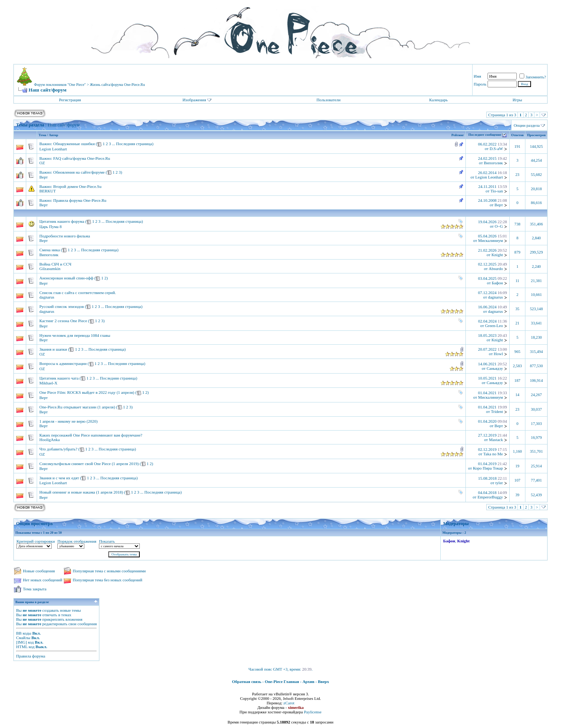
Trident (497, 411)
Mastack (496, 440)
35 (517, 309)
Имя (477, 76)
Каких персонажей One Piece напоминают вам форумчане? (91, 435)
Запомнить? (533, 77)
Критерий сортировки (36, 541)
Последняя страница (134, 144)
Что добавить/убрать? (58, 449)
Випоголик (493, 163)
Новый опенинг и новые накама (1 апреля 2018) (81, 492)
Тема (42, 135)
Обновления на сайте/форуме (79, 172)
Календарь (438, 100)
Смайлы (23, 638)
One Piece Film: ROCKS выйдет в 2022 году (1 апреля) (87, 392)
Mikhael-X (48, 383)
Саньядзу (495, 368)
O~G (499, 226)
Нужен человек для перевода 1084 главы (75, 335)
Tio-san (497, 191)
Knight (497, 255)
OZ (42, 163)
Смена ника (50, 250)
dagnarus (47, 297)
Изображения (194, 100)
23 (517, 175)
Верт (43, 177)
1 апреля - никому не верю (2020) (68, 421)
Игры (517, 100)
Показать (107, 541)
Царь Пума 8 (50, 227)
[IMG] (22, 642)
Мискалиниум (491, 240)
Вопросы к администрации (63, 363)
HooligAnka (49, 440)
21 (517, 323)
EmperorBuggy (490, 497)
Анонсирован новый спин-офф (66, 278)
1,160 (518, 451)
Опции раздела (527, 125)
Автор (53, 135)
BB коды (24, 633)
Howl (498, 354)
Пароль (480, 84)
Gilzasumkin (50, 269)
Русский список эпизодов (62, 306)
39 (517, 495)
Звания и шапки (53, 349)
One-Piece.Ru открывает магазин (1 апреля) (77, 407)
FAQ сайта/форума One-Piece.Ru (82, 158)
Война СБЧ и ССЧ (55, 264)
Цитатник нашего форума (62, 221)
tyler (499, 483)
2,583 (518, 366)
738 (518, 224)
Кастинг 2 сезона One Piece (63, 321)
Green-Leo (494, 326)
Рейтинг (458, 135)
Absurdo (496, 269)
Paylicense (313, 712)
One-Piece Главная (282, 681)
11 (517, 281)
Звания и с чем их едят (59, 478)
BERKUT (48, 191)
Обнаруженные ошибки (74, 144)
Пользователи (328, 100)
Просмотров (536, 135)
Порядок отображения (77, 541)
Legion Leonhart (53, 149)
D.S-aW (496, 149)
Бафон (497, 283)
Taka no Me (493, 454)
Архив (308, 681)
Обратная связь (247, 681)
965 (518, 352)
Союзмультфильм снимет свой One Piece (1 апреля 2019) (89, 464)
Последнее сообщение (485, 135)
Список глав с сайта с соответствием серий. (78, 293)
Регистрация (70, 100)
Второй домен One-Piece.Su (77, 186)
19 (517, 466)
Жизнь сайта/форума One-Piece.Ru (117, 85)
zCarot (289, 703)
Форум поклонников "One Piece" (60, 85)
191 (518, 146)
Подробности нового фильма (65, 236)
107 (518, 480)
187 (518, 381)
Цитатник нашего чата (59, 378)
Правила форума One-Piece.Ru (80, 200)
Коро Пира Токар (488, 468)
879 (518, 252)
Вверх (323, 681)
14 (517, 395)
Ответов (518, 135)
